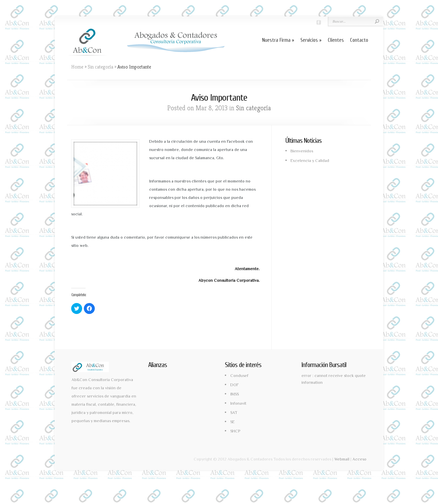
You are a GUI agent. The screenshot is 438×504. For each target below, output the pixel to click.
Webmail (342, 459)
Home (77, 67)
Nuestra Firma (278, 40)
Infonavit (238, 403)
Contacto (359, 40)
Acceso (359, 459)
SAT (234, 413)
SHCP (235, 431)
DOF (234, 385)
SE (233, 422)
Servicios (311, 40)
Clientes (336, 40)
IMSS (235, 394)
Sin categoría (100, 67)
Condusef (239, 376)
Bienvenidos (302, 151)
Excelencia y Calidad (310, 161)
